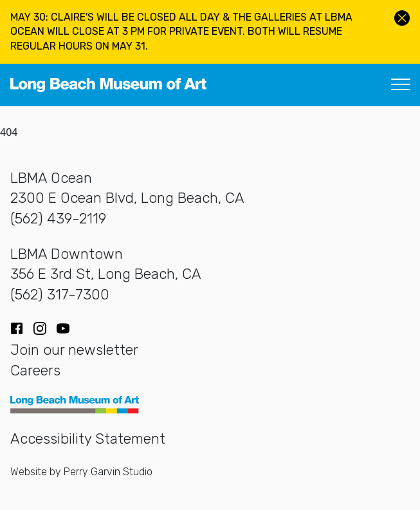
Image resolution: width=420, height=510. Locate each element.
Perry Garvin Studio (108, 472)
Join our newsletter (74, 350)
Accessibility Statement (88, 439)
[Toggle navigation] (401, 85)
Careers (35, 371)
